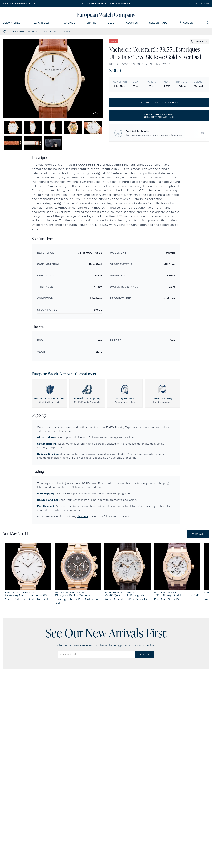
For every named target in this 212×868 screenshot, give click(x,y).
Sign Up (144, 665)
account (187, 24)
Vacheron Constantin (25, 33)
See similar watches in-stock (159, 104)
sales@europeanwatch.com (19, 4)
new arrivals (41, 24)
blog (111, 24)
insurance (68, 24)
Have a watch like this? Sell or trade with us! (159, 117)
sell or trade (158, 24)
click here (82, 527)
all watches (12, 24)
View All (198, 545)
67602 (67, 33)
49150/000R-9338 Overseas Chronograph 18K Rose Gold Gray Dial (77, 611)
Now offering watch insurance (106, 4)
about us (132, 24)
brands (91, 24)
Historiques (51, 33)
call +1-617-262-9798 (198, 4)
